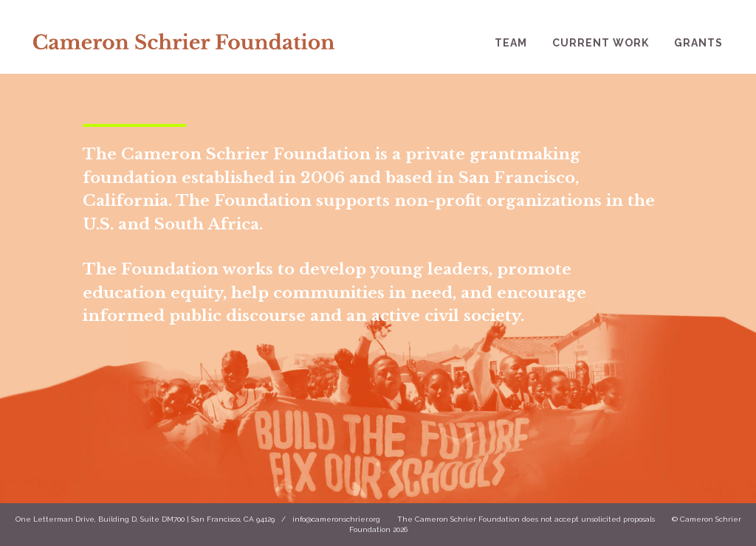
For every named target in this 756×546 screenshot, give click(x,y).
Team (511, 43)
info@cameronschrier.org (336, 519)
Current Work (601, 43)
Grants (698, 43)
